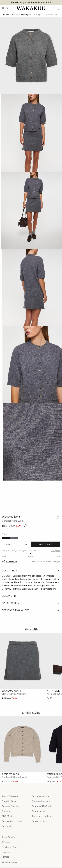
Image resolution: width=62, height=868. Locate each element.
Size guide (56, 551)
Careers (6, 811)
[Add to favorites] (57, 518)
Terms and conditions (42, 816)
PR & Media (7, 816)
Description (31, 571)
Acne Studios (9, 837)
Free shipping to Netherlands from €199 (31, 2)
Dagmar (6, 852)
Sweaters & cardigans (22, 15)
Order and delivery (41, 801)
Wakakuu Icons (11, 517)
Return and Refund (41, 806)
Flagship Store (9, 801)
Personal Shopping (11, 806)
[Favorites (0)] (53, 8)
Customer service (41, 796)
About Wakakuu (10, 796)
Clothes (5, 15)
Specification (31, 603)
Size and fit (31, 596)
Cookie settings (39, 821)
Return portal (38, 811)
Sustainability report (12, 821)
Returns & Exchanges (31, 610)
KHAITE (6, 857)
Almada (6, 842)
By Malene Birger (10, 847)
